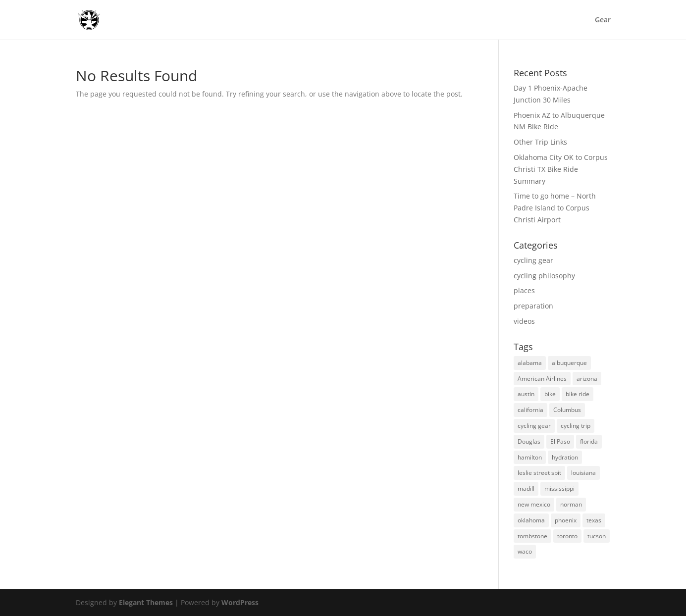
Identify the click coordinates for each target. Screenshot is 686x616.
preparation (533, 306)
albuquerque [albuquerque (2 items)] (569, 363)
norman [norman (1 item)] (571, 504)
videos (524, 321)
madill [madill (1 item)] (526, 488)
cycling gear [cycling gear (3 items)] (534, 426)
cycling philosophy (544, 276)
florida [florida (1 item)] (589, 441)
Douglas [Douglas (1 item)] (529, 441)
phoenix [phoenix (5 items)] (566, 520)
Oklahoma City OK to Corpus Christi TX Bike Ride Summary (561, 169)
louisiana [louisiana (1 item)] (583, 473)
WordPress (240, 602)
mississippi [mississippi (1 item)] (559, 488)
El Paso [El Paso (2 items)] (560, 441)
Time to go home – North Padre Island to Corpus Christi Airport (555, 208)
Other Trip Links (540, 142)
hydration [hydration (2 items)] (565, 457)
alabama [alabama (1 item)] (530, 363)
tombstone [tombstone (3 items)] (532, 536)
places (524, 290)
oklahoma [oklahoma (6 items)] (531, 520)
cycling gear (533, 260)
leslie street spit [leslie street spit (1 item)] (539, 473)
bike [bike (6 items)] (550, 394)
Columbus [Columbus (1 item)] (567, 410)
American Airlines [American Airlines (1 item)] (542, 379)
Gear (603, 20)
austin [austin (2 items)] (526, 394)
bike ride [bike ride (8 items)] (578, 394)
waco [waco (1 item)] (525, 551)
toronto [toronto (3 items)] (567, 536)
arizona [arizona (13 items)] (587, 379)
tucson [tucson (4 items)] (597, 536)
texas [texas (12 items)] (594, 520)
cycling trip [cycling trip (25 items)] (576, 426)
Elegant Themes (146, 602)
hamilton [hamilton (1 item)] (530, 457)
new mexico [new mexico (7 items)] (534, 504)
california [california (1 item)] (530, 410)
